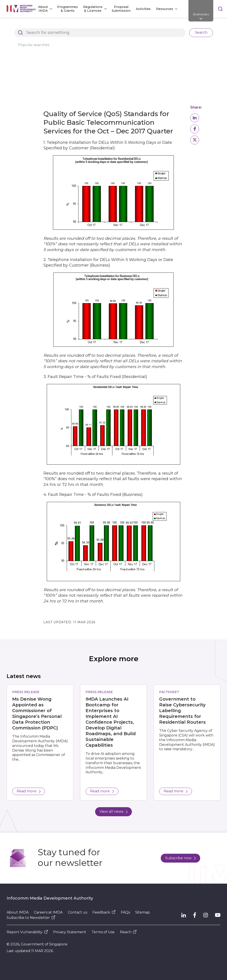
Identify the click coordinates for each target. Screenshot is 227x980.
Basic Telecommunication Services (94, 33)
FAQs (125, 912)
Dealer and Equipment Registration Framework (169, 25)
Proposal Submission (121, 9)
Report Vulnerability (27, 932)
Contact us (77, 912)
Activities (143, 9)
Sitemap (143, 912)
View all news (113, 811)
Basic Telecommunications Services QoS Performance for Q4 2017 (60, 40)
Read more (29, 791)
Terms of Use (103, 932)
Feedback (104, 912)
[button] (195, 118)
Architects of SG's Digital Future (32, 25)
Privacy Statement (70, 932)
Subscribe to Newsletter (31, 918)
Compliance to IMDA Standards (32, 33)
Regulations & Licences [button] (93, 9)
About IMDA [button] (43, 9)
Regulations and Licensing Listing (94, 25)
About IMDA (18, 912)
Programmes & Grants (68, 9)
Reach (128, 932)
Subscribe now (180, 858)
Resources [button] (165, 9)
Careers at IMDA (48, 912)
